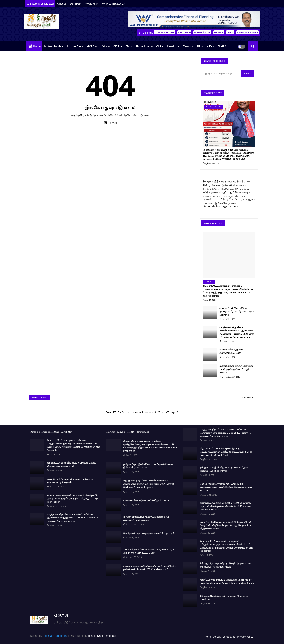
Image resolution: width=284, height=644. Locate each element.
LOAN (230, 32)
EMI (128, 46)
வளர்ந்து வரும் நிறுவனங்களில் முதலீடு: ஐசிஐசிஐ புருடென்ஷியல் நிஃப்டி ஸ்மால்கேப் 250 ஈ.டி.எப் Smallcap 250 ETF (225, 506)
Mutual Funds (53, 46)
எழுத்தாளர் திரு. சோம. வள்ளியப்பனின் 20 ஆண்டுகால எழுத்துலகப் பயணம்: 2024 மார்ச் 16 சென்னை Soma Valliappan (237, 332)
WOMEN (219, 32)
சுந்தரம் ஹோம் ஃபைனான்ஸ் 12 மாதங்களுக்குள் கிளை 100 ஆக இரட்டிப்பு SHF (149, 551)
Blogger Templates (56, 636)
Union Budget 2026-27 (113, 4)
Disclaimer (76, 4)
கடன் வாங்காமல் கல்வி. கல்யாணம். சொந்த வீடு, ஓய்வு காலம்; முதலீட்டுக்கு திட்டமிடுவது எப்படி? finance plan (72, 498)
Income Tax (74, 46)
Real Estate (184, 32)
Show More (248, 397)
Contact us (229, 637)
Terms (187, 46)
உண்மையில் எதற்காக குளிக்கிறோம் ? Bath (231, 351)
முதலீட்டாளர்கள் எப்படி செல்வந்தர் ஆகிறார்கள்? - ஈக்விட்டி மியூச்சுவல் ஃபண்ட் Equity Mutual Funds (227, 581)
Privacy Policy (92, 4)
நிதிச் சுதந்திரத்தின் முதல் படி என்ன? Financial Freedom (224, 598)
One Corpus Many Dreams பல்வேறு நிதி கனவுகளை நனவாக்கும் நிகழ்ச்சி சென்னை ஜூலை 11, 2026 (226, 487)
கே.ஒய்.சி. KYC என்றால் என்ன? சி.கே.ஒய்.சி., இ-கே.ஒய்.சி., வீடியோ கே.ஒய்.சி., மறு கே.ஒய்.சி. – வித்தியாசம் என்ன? (226, 525)
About (217, 637)
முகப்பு (110, 122)
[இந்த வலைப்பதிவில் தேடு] (222, 74)
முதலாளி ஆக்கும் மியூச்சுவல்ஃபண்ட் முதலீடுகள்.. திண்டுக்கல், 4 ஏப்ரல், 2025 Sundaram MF (150, 568)
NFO (209, 46)
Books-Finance (202, 32)
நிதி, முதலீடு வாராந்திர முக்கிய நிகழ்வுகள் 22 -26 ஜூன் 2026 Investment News (225, 565)
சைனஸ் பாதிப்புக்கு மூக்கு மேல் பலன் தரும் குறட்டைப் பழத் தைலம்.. (236, 369)
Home (37, 46)
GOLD (91, 46)
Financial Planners (248, 32)
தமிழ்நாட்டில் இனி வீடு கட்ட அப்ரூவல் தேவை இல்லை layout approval (237, 311)
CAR (159, 46)
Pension (172, 46)
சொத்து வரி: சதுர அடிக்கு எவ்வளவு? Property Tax (150, 533)
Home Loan (143, 46)
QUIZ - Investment (165, 32)
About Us (62, 4)
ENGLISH (223, 46)
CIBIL (116, 46)
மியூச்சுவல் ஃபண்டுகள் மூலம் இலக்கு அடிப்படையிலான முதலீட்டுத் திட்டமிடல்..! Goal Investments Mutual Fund (226, 452)
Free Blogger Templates (102, 636)
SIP (199, 46)
